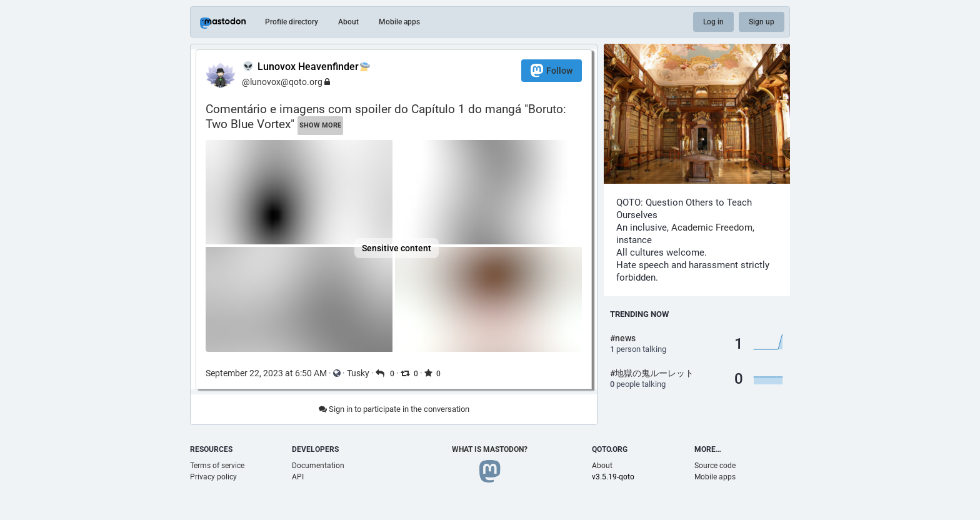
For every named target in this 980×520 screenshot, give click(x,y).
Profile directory (292, 22)
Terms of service (217, 466)
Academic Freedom (712, 227)
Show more (320, 125)
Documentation (318, 466)
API (298, 477)
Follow (552, 70)
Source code (715, 466)
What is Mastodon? (490, 449)
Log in (713, 22)
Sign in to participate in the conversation (394, 409)
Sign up (762, 22)
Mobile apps (399, 22)
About (348, 22)
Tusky (358, 373)
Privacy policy (213, 477)
